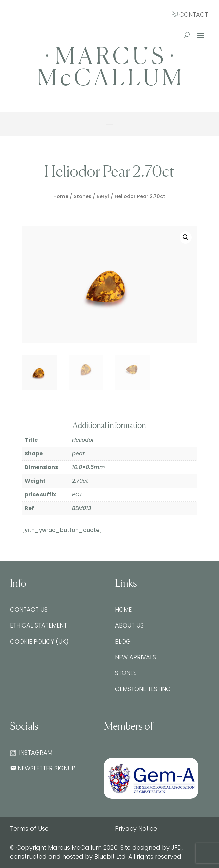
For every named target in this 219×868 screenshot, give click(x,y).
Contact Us (29, 610)
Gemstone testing (143, 689)
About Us (129, 625)
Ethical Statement (39, 625)
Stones (83, 196)
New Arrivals (135, 657)
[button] (186, 237)
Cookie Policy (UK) (39, 641)
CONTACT (190, 15)
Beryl (103, 196)
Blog (123, 641)
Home (61, 196)
